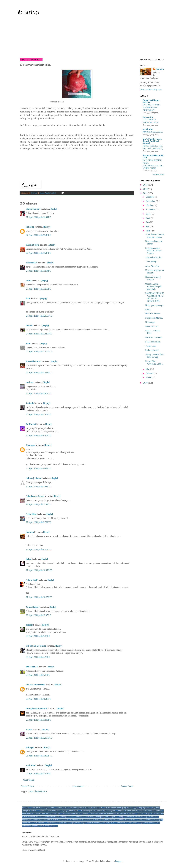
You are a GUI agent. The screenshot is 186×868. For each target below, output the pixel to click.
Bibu (28, 343)
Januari (149, 377)
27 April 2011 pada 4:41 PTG (39, 486)
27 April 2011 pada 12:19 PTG (39, 334)
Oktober (150, 205)
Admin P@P (32, 580)
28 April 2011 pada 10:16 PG (38, 699)
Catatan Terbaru (27, 786)
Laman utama (78, 786)
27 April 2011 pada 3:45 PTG (39, 469)
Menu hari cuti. (152, 326)
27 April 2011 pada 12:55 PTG (39, 373)
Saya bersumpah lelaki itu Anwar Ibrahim (153, 251)
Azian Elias (31, 514)
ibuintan (28, 13)
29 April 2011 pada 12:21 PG (38, 774)
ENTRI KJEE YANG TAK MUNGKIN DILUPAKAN (151, 107)
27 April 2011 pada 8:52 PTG (39, 522)
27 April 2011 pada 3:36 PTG (39, 435)
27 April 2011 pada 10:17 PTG (39, 570)
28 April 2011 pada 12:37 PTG (39, 738)
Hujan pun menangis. (155, 305)
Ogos (148, 214)
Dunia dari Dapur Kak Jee (151, 101)
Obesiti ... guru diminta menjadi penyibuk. (153, 286)
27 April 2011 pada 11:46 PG (38, 235)
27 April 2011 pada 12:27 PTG (39, 352)
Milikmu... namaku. (154, 337)
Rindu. (148, 309)
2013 (146, 185)
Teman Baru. (151, 346)
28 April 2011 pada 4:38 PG (38, 657)
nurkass (30, 382)
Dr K (28, 298)
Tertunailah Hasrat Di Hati (153, 157)
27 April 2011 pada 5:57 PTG (39, 504)
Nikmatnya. (150, 322)
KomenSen (148, 117)
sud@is (29, 625)
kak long (30, 227)
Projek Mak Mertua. (154, 318)
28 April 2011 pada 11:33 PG (38, 720)
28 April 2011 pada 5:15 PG (38, 675)
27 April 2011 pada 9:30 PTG (39, 549)
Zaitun (29, 730)
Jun (148, 222)
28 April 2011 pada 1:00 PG (38, 636)
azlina (29, 281)
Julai (148, 218)
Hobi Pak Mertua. (153, 314)
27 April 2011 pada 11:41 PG (38, 217)
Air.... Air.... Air (152, 266)
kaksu (29, 559)
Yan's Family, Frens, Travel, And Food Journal (152, 141)
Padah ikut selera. (153, 342)
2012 (146, 189)
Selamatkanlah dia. (154, 257)
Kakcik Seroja (33, 245)
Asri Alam (31, 765)
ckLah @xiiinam (34, 478)
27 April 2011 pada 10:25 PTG (39, 597)
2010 (146, 383)
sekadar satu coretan (36, 685)
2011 (146, 193)
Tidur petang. (151, 262)
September (151, 210)
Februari (150, 373)
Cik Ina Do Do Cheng (36, 646)
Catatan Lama (127, 786)
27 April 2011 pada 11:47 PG (38, 253)
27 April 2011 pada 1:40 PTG (39, 393)
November (151, 201)
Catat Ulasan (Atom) (38, 791)
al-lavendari (32, 263)
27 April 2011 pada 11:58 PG (38, 289)
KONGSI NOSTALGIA (153, 132)
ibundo (29, 325)
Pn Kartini (31, 424)
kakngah (30, 747)
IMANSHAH (32, 667)
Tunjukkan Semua (158, 175)
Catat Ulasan (29, 780)
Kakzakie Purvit (34, 361)
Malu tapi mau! (152, 350)
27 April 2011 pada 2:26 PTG (39, 414)
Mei (148, 227)
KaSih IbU (148, 129)
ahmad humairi (33, 209)
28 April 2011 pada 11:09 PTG (39, 756)
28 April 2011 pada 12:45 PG (38, 615)
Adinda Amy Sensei (35, 496)
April (148, 231)
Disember (150, 197)
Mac (148, 369)
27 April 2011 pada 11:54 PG (38, 271)
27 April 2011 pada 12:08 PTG (39, 316)
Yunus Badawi (33, 607)
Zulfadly (30, 403)
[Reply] (53, 209)
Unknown (30, 445)
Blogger (119, 861)
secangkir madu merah (37, 709)
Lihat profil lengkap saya (151, 90)
